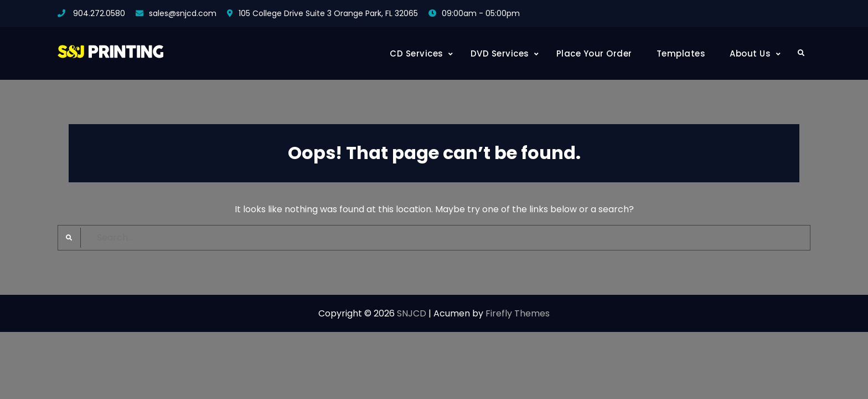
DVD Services (500, 53)
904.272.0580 (99, 13)
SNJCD (412, 313)
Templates (681, 53)
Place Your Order (594, 53)
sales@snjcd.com (183, 13)
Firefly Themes (518, 313)
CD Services (417, 53)
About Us (750, 53)
